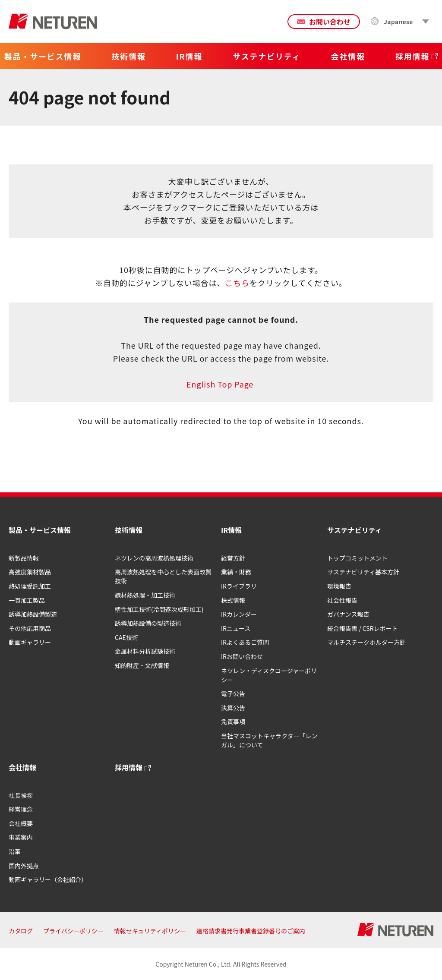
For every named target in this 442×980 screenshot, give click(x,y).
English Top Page (221, 384)
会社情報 (22, 767)
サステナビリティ (355, 530)
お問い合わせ (330, 22)
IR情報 (231, 530)
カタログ (21, 931)
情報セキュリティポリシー (150, 931)
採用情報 (129, 767)
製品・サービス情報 (40, 530)
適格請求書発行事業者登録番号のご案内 (251, 931)
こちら (237, 283)
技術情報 (129, 530)
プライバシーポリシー (73, 931)
